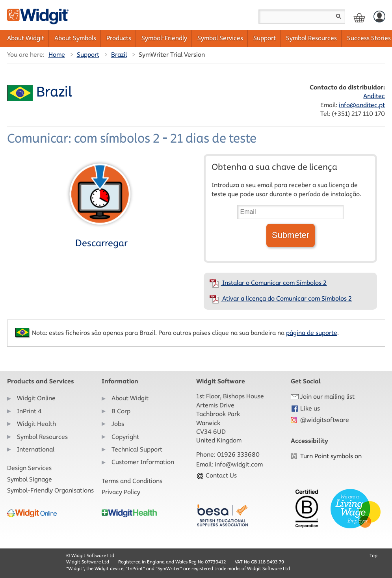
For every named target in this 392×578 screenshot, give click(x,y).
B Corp (121, 411)
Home (57, 55)
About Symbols (75, 38)
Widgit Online (36, 398)
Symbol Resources (311, 38)
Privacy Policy (121, 492)
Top (373, 555)
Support (265, 38)
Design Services (29, 468)
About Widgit (26, 38)
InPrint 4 (29, 411)
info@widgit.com (239, 464)
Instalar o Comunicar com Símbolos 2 (268, 283)
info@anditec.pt (362, 105)
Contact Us (216, 475)
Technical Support (137, 449)
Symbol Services (220, 38)
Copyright (125, 437)
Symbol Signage (30, 479)
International (36, 449)
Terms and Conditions (132, 481)
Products (119, 38)
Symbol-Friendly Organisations (50, 490)
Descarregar (100, 204)
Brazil (119, 55)
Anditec (374, 96)
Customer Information (143, 462)
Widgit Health (36, 424)
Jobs (118, 424)
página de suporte (312, 333)
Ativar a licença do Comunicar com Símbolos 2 (281, 298)
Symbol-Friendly (164, 38)
